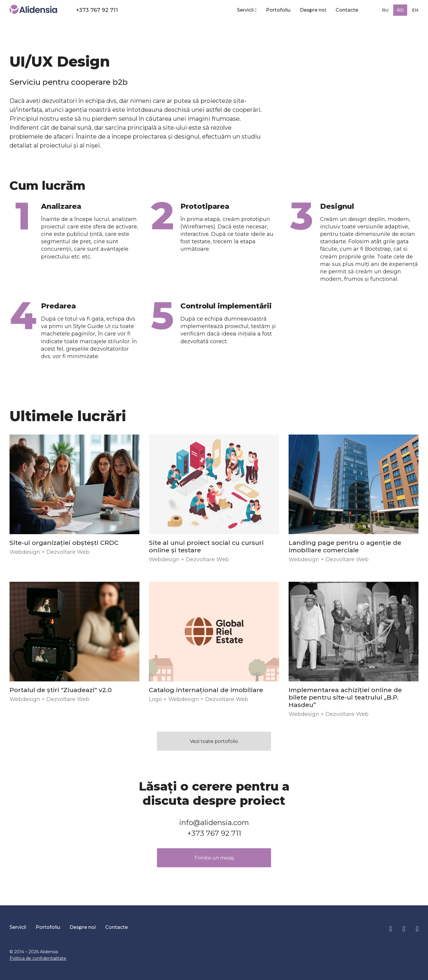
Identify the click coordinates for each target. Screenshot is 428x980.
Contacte (347, 10)
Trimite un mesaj (214, 858)
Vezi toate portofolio (214, 741)
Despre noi (313, 10)
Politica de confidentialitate (38, 958)
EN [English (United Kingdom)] (415, 10)
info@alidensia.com (214, 823)
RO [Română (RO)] (400, 10)
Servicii (245, 10)
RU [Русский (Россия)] (385, 10)
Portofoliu (278, 10)
